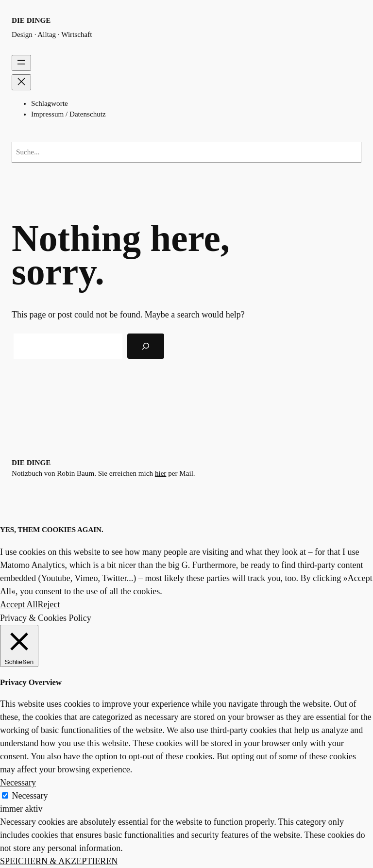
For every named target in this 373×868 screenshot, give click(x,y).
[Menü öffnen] (21, 63)
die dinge (31, 20)
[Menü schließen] (21, 82)
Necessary (30, 796)
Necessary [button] (18, 783)
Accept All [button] (19, 604)
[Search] (146, 346)
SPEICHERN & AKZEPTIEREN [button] (59, 861)
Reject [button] (49, 604)
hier (161, 473)
